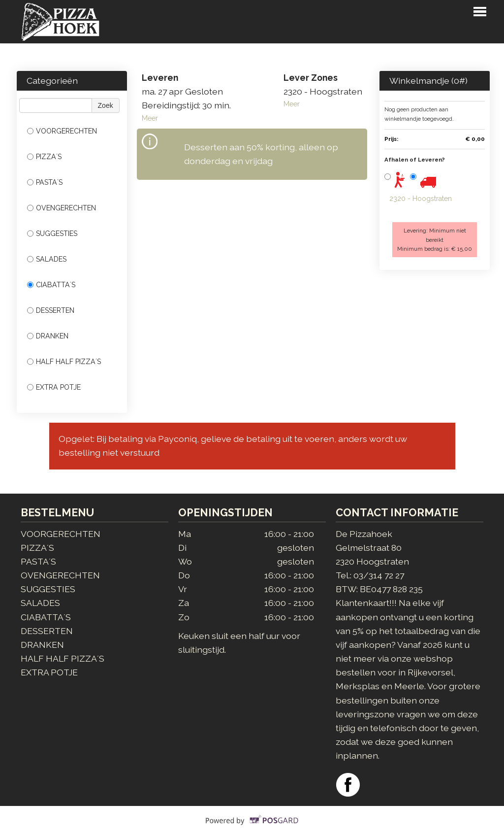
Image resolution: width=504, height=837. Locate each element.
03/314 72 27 (379, 575)
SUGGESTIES (52, 234)
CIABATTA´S (51, 285)
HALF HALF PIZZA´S (64, 362)
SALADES (47, 259)
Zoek (106, 105)
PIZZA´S (44, 157)
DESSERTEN (51, 310)
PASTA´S (45, 182)
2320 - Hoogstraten (421, 199)
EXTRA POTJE (54, 387)
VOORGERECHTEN (62, 131)
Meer (150, 118)
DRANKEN (48, 336)
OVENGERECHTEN (62, 208)
